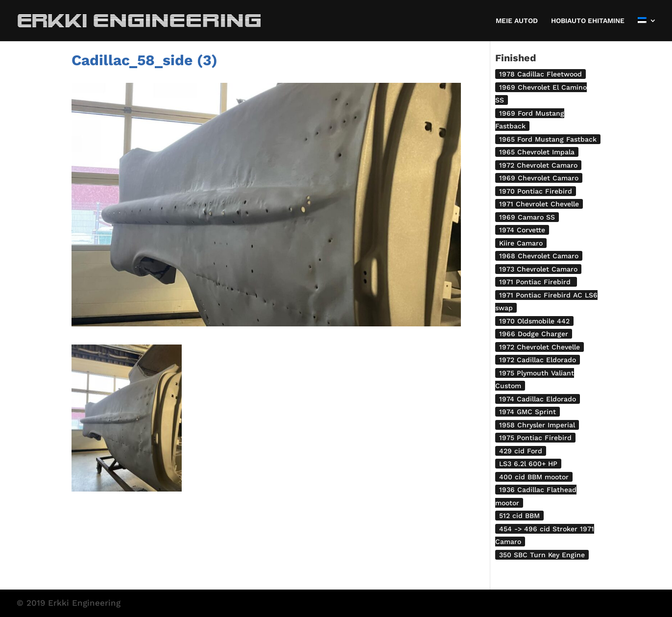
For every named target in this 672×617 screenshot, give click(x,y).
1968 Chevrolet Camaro (539, 256)
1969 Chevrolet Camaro (539, 178)
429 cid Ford (521, 451)
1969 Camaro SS (527, 217)
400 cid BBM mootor (534, 477)
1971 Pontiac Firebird (536, 282)
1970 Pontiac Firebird (536, 191)
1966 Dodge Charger (534, 334)
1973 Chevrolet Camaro (538, 269)
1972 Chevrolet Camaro (538, 165)
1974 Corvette (522, 230)
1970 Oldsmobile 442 (534, 321)
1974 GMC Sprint (528, 412)
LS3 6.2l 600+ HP (528, 464)
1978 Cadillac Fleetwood (540, 74)
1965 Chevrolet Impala (537, 152)
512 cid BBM (519, 516)
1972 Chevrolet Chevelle (540, 347)
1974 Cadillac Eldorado (538, 399)
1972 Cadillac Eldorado (538, 360)
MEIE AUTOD (517, 21)
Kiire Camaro (521, 243)
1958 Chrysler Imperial (537, 425)
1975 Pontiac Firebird (535, 438)
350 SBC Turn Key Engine (542, 555)
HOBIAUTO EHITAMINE (588, 21)
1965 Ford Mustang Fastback (548, 139)
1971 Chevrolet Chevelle (539, 204)
